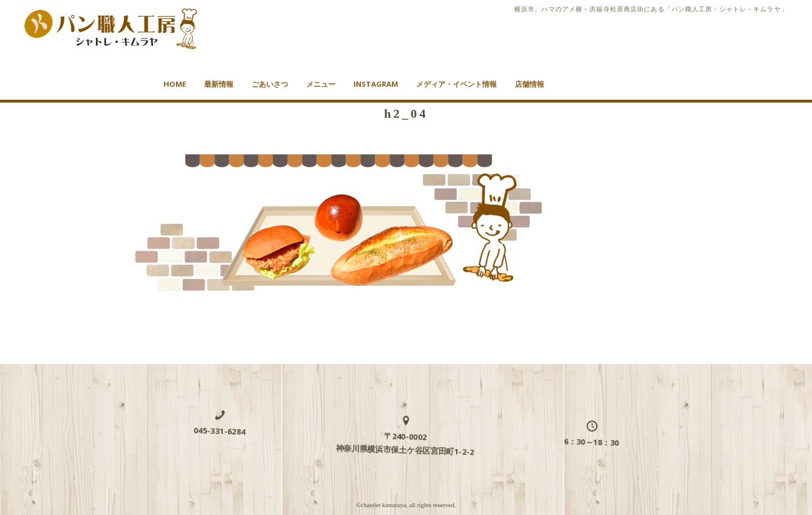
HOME (175, 84)
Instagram (376, 84)
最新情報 (219, 84)
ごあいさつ (270, 84)
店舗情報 (529, 84)
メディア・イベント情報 (456, 84)
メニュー (321, 84)
